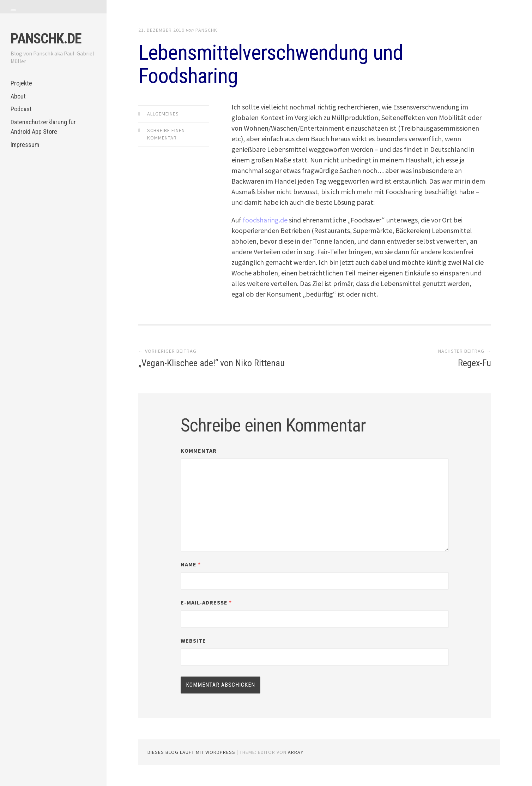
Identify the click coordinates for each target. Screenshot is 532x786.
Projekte (21, 83)
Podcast (21, 109)
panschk (206, 30)
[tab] (13, 10)
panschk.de (46, 39)
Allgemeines (163, 114)
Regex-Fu (474, 363)
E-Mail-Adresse (206, 602)
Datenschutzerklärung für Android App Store (43, 127)
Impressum (25, 145)
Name (191, 564)
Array (296, 752)
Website (193, 641)
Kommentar (199, 451)
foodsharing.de (265, 220)
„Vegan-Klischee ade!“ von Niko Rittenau (211, 363)
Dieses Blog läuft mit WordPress (191, 752)
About (18, 96)
